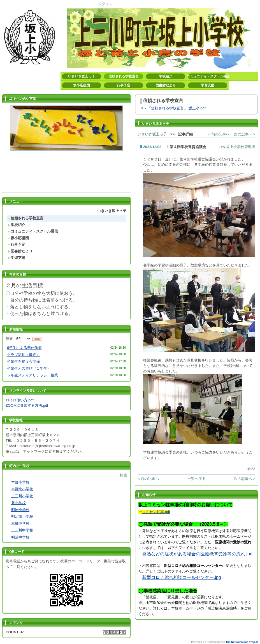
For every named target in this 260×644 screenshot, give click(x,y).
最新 (18, 339)
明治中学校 (20, 537)
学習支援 (208, 85)
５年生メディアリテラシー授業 (32, 375)
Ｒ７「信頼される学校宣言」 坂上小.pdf (173, 108)
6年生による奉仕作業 (24, 348)
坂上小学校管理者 (241, 147)
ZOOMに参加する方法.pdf (27, 405)
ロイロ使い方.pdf (20, 400)
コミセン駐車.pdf (156, 512)
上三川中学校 (22, 530)
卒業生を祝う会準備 (23, 361)
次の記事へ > (245, 134)
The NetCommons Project (242, 642)
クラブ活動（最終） (23, 355)
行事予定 (124, 85)
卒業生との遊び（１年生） (29, 368)
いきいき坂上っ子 (82, 76)
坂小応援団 (82, 85)
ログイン (105, 4)
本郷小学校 (20, 482)
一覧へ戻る (197, 479)
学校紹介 (166, 76)
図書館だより (166, 85)
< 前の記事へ (219, 134)
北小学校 (18, 503)
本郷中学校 (20, 524)
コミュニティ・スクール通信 (208, 76)
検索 (124, 475)
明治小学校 (20, 510)
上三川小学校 (22, 496)
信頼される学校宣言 (124, 76)
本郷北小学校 (22, 489)
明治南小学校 (22, 517)
